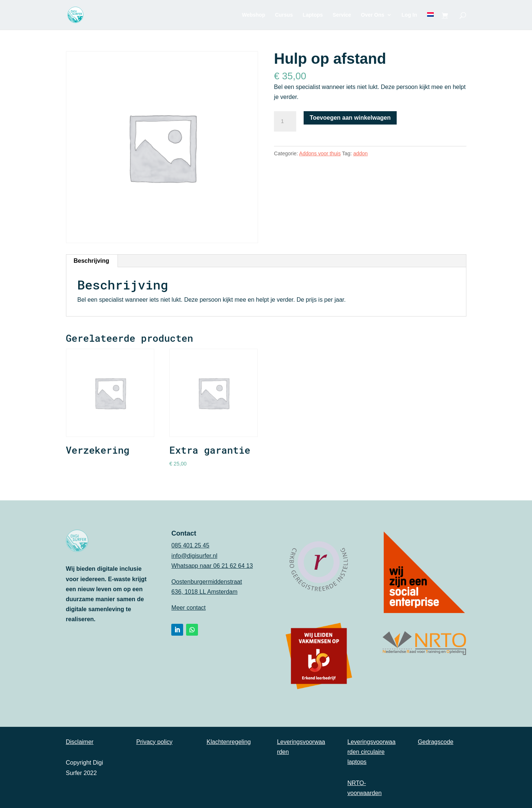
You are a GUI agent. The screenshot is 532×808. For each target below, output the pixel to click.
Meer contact (188, 608)
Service (342, 15)
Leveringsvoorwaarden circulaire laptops (371, 752)
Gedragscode (436, 742)
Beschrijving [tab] (92, 261)
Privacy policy (154, 742)
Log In (409, 15)
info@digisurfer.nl (194, 556)
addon (361, 153)
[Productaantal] (285, 122)
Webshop (253, 15)
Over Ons (373, 15)
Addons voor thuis (320, 153)
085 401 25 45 (190, 545)
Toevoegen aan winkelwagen (350, 118)
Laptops (313, 15)
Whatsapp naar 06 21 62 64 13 (212, 566)
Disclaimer (80, 742)
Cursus (284, 15)
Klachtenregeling (229, 742)
